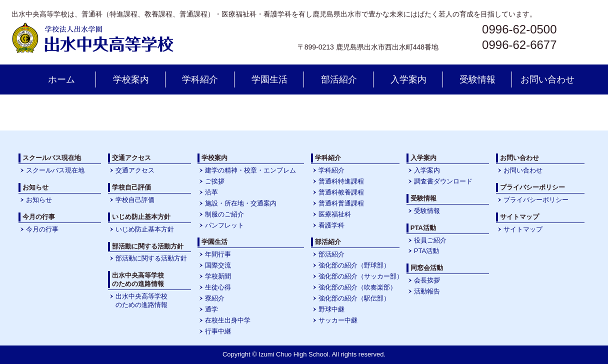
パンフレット (224, 225)
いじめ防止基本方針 (145, 229)
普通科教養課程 (341, 192)
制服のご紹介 (224, 214)
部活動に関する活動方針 (151, 258)
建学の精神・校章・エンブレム (250, 170)
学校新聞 (218, 276)
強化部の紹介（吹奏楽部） (357, 287)
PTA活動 (426, 251)
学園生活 (269, 79)
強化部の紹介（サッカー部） (361, 276)
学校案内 (131, 79)
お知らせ (39, 200)
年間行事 (218, 254)
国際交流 (218, 265)
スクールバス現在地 (55, 170)
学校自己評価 (135, 200)
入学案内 (408, 79)
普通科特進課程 (341, 181)
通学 (211, 309)
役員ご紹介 (430, 240)
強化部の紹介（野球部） (354, 265)
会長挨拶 (427, 280)
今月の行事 (42, 229)
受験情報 (477, 79)
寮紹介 (215, 298)
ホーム (61, 79)
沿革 (211, 192)
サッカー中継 (338, 320)
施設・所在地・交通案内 (241, 203)
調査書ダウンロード (443, 181)
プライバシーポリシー (536, 200)
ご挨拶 (215, 181)
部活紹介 (339, 79)
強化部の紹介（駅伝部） (354, 298)
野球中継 (331, 309)
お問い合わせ (547, 79)
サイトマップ (523, 229)
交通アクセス (135, 170)
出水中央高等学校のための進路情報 (141, 300)
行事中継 (218, 331)
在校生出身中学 (228, 320)
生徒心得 (218, 287)
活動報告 (427, 291)
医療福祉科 (335, 214)
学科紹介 (200, 79)
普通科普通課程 (341, 203)
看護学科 (331, 225)
